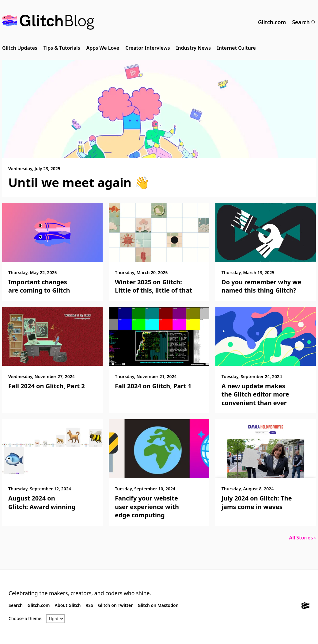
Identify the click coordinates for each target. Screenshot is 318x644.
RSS (89, 605)
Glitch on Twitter (115, 605)
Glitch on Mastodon (158, 605)
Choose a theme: (26, 618)
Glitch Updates (20, 48)
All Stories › (302, 538)
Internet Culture (236, 48)
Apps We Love (103, 48)
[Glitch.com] (305, 607)
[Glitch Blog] (48, 22)
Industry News (194, 48)
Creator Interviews (148, 48)
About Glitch (68, 605)
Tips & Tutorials (62, 48)
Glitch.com (272, 22)
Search (304, 22)
